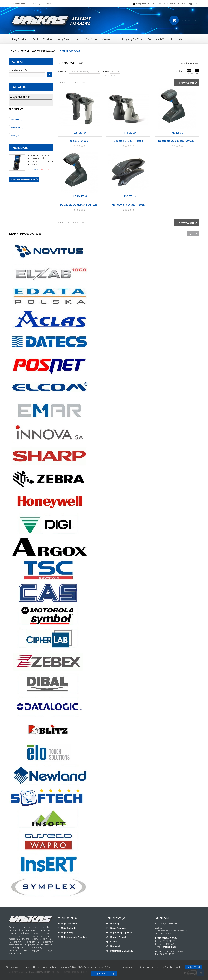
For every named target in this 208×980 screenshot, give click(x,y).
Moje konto (67, 918)
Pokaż (106, 71)
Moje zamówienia (70, 923)
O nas (113, 942)
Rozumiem (194, 967)
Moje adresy (67, 933)
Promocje (20, 148)
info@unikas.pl (170, 947)
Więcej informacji (104, 973)
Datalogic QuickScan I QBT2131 (80, 205)
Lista (197, 72)
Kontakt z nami (118, 937)
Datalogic (16, 120)
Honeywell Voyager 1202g (128, 205)
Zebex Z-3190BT (80, 141)
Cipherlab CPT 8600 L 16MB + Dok (40, 157)
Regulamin (116, 946)
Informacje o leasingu (122, 951)
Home (12, 51)
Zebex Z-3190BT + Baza (128, 141)
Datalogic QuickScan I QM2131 (177, 141)
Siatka (190, 72)
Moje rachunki (69, 928)
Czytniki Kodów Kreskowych (39, 51)
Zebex (14, 136)
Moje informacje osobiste (74, 937)
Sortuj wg (63, 71)
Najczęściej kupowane (121, 933)
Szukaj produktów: (19, 70)
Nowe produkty (118, 928)
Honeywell (16, 128)
